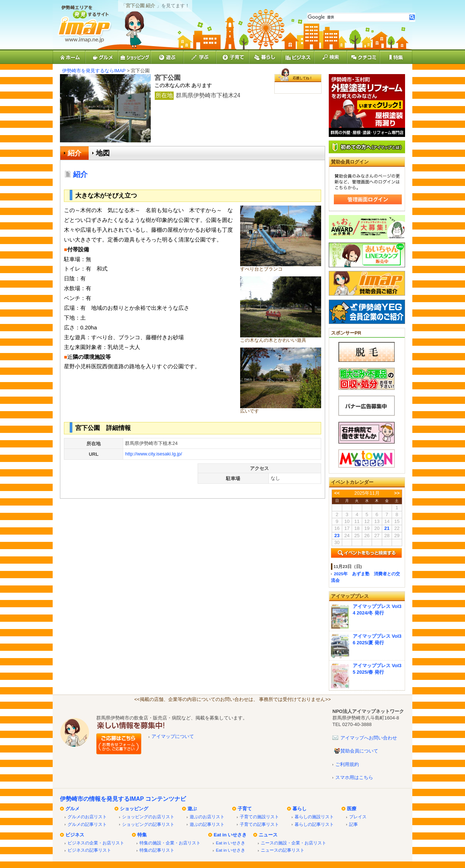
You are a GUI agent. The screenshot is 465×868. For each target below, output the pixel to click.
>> (397, 493)
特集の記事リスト (157, 850)
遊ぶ (192, 809)
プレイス (358, 817)
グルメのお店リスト (87, 817)
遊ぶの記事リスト (207, 824)
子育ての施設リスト (259, 817)
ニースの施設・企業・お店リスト (294, 843)
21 (387, 528)
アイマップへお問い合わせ (369, 738)
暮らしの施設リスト (314, 817)
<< (337, 493)
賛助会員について (359, 751)
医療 (352, 809)
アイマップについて (173, 736)
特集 (142, 835)
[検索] (358, 17)
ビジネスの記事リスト (89, 850)
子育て (245, 809)
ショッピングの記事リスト (148, 824)
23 (337, 536)
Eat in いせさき (230, 835)
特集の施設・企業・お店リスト (170, 843)
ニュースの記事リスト (283, 850)
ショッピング (134, 809)
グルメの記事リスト (87, 824)
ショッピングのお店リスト (148, 817)
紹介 (74, 153)
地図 (103, 153)
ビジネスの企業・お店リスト (96, 843)
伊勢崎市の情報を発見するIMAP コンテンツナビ (123, 799)
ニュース (268, 835)
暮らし (300, 809)
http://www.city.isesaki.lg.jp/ (153, 454)
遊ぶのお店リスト (207, 817)
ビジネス (75, 835)
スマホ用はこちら (354, 777)
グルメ (72, 809)
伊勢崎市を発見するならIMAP (94, 71)
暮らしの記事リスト (314, 824)
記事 (353, 824)
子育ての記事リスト (259, 824)
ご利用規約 (347, 764)
